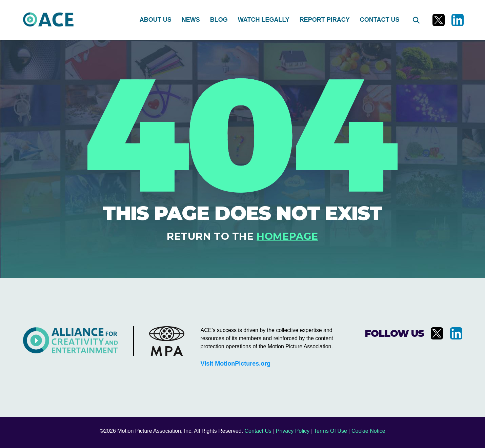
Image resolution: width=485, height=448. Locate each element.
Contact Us (258, 431)
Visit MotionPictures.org (236, 364)
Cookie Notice (368, 431)
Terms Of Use (330, 431)
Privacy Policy (293, 431)
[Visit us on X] (439, 20)
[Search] (416, 20)
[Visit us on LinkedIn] (458, 20)
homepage (287, 236)
